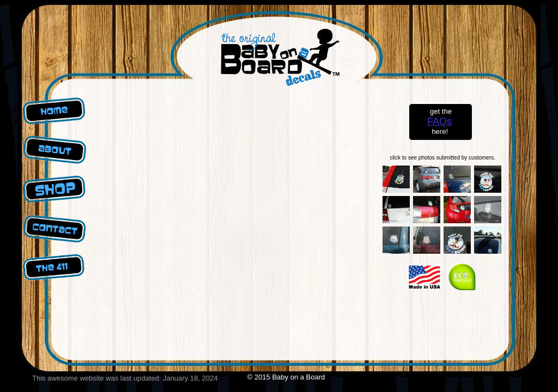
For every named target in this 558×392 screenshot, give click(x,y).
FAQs (439, 121)
